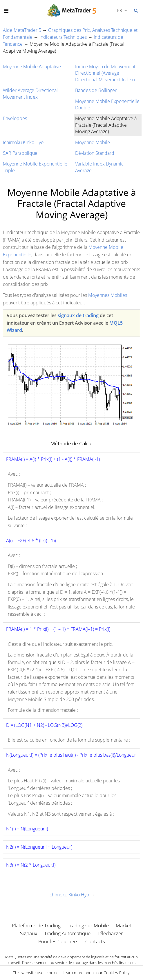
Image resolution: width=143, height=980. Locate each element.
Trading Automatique (67, 933)
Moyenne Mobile (93, 142)
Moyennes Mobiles (108, 295)
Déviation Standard (95, 153)
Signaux (29, 933)
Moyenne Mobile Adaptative (32, 67)
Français (119, 10)
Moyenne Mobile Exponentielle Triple (35, 167)
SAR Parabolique (20, 153)
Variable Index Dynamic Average (99, 167)
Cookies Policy (116, 973)
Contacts (95, 941)
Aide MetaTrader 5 (22, 30)
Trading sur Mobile (88, 925)
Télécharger (110, 933)
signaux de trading (78, 315)
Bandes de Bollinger (96, 90)
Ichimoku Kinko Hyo (23, 142)
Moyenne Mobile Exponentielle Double (107, 104)
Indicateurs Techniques (63, 37)
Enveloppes (15, 118)
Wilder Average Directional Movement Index (30, 93)
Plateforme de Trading (36, 925)
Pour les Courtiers (58, 941)
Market (124, 925)
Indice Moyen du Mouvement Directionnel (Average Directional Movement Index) (105, 73)
